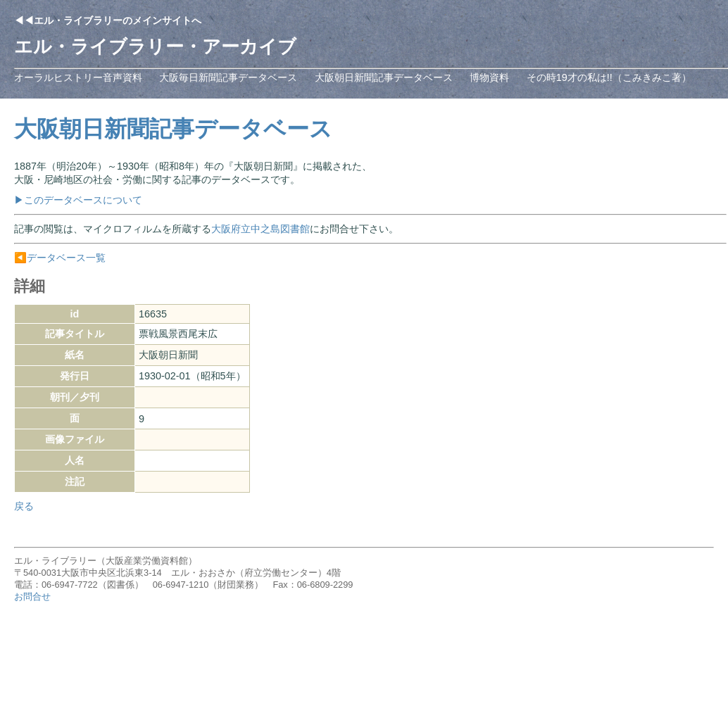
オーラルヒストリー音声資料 (78, 77)
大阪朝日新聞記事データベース (384, 77)
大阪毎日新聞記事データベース (228, 77)
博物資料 (489, 77)
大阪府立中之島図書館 (261, 229)
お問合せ (32, 597)
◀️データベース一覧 (60, 258)
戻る (24, 506)
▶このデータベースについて (78, 200)
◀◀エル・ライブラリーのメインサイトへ (108, 20)
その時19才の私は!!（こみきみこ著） (609, 77)
